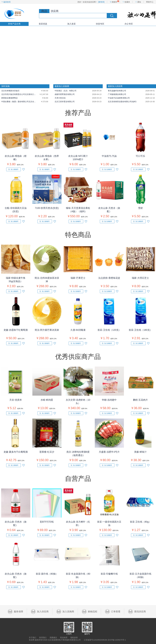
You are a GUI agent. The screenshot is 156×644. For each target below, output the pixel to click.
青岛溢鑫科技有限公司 (117, 91)
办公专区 (129, 24)
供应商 (55, 11)
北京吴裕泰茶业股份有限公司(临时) (122, 102)
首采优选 (43, 24)
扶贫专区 (100, 24)
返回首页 (7, 2)
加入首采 (71, 24)
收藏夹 (127, 2)
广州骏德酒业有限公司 (117, 94)
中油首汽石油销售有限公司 (119, 98)
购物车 (115, 2)
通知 (139, 2)
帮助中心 (150, 2)
